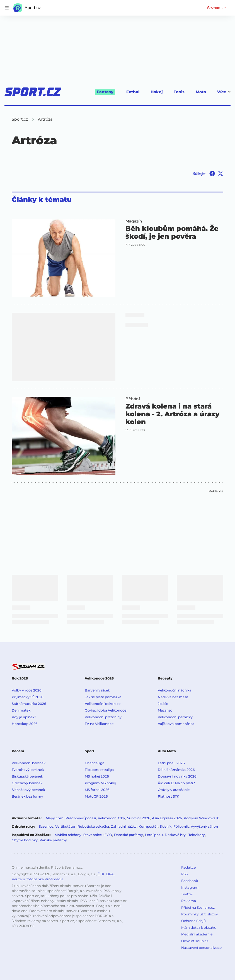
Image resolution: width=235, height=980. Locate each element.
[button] (64, 258)
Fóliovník (181, 826)
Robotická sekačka (93, 826)
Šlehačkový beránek (28, 790)
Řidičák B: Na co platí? (176, 783)
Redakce (188, 867)
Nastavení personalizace (201, 948)
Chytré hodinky (25, 840)
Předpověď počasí (81, 818)
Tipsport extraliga (99, 770)
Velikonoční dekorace (103, 704)
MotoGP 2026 (96, 796)
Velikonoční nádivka (175, 690)
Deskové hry (176, 835)
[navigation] (7, 8)
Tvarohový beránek (28, 770)
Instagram (190, 887)
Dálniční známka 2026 (176, 770)
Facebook (190, 881)
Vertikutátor (65, 826)
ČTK (101, 874)
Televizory (197, 835)
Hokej (157, 92)
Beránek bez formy (27, 796)
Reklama (189, 901)
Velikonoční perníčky (175, 717)
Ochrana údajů (193, 921)
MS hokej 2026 (97, 776)
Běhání (133, 399)
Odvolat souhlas (195, 941)
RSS (184, 874)
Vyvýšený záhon (204, 826)
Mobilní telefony (68, 835)
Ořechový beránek (27, 783)
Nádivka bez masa (173, 697)
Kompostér (148, 826)
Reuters (18, 879)
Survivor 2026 (139, 818)
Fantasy (105, 92)
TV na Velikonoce (99, 724)
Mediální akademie (197, 934)
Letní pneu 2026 (171, 763)
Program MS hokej (100, 783)
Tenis (179, 92)
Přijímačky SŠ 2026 (27, 697)
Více (224, 92)
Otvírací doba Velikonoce (106, 710)
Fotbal (133, 92)
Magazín (134, 221)
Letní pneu (154, 835)
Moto (201, 92)
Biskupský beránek (27, 776)
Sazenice (46, 826)
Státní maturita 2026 (29, 704)
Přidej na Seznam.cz (198, 907)
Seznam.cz (217, 8)
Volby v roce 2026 (26, 690)
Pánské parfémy (53, 840)
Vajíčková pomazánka (176, 724)
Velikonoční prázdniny (103, 717)
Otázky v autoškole (174, 790)
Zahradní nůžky (124, 826)
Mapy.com (55, 818)
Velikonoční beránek (29, 763)
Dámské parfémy (129, 835)
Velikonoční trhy (112, 818)
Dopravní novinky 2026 (177, 776)
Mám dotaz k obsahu (199, 928)
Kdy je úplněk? (24, 717)
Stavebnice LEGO (98, 835)
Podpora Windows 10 (202, 818)
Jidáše (163, 704)
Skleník (166, 826)
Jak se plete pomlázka (103, 697)
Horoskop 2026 (25, 724)
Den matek (21, 710)
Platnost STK (169, 796)
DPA (110, 874)
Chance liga (95, 763)
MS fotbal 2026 (97, 790)
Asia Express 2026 (167, 818)
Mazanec (165, 710)
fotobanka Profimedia (45, 879)
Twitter (187, 894)
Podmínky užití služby (200, 914)
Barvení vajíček (97, 690)
